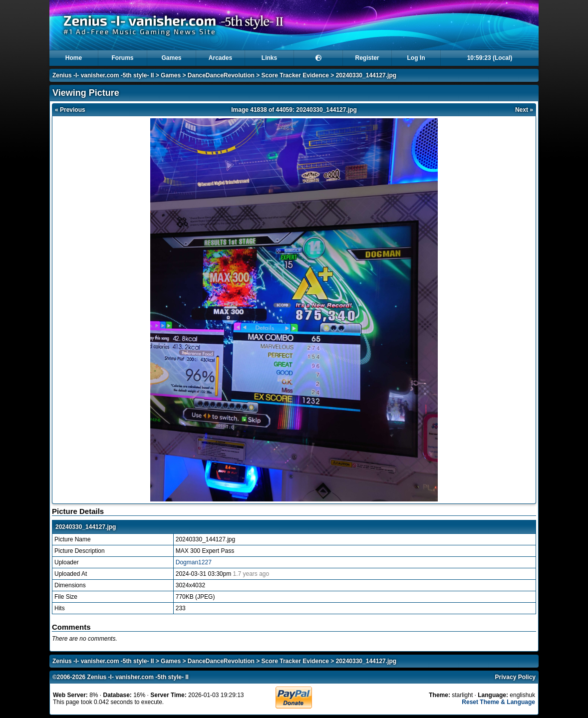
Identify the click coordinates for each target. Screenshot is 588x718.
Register (367, 58)
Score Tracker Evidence (295, 75)
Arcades (220, 58)
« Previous (70, 110)
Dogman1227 (194, 562)
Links (269, 58)
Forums (122, 58)
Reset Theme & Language (498, 702)
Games (171, 58)
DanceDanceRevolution (221, 75)
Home (74, 58)
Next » (524, 110)
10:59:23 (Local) (490, 58)
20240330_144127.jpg (366, 75)
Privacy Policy (515, 677)
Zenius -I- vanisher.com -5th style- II (103, 75)
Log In (416, 58)
